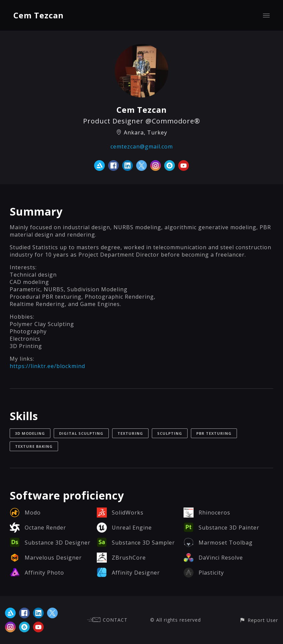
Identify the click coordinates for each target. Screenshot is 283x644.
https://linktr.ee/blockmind (47, 366)
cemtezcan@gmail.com (142, 146)
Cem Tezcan (39, 15)
